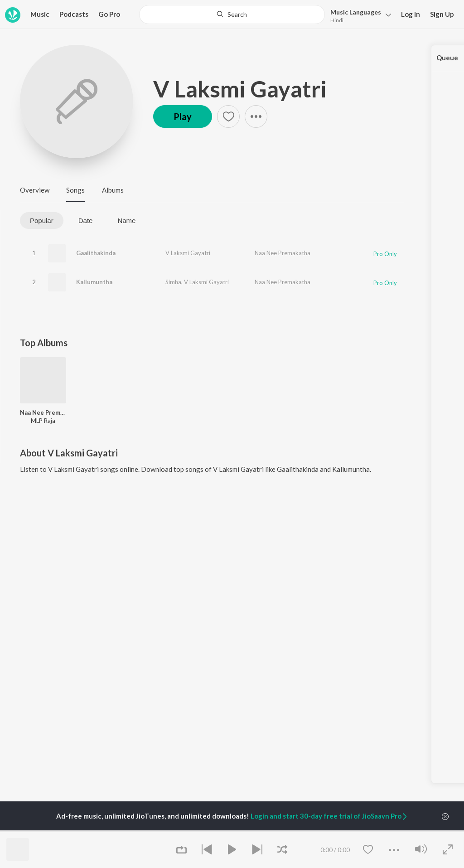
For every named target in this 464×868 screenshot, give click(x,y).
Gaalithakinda (96, 253)
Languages (356, 12)
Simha (173, 282)
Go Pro (109, 14)
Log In (411, 14)
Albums (113, 190)
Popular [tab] (42, 221)
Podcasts (74, 14)
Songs (75, 190)
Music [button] (40, 14)
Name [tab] (126, 221)
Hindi (337, 20)
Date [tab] (86, 221)
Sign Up (442, 14)
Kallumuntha (94, 282)
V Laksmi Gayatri (240, 89)
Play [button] (183, 116)
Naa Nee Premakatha (283, 253)
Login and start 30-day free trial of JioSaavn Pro (329, 816)
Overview (35, 190)
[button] (358, 15)
